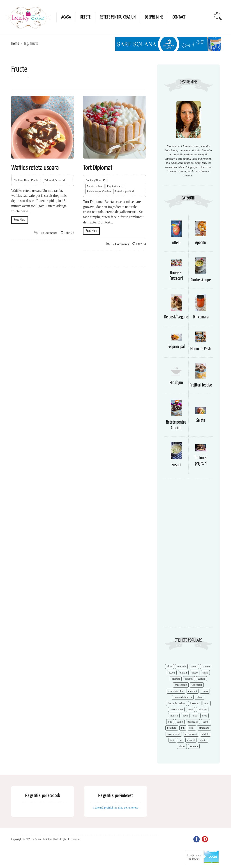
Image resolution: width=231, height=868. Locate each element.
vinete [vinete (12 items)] (203, 740)
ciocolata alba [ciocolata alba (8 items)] (176, 691)
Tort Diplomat (98, 168)
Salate (201, 421)
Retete (85, 17)
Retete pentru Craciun (118, 17)
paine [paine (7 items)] (180, 722)
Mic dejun (176, 383)
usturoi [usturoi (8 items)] (191, 740)
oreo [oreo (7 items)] (195, 716)
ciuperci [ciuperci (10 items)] (193, 691)
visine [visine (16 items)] (182, 746)
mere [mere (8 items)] (190, 709)
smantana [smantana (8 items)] (204, 728)
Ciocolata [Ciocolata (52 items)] (197, 685)
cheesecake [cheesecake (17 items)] (181, 685)
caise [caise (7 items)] (205, 673)
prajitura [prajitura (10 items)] (172, 728)
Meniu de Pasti (95, 186)
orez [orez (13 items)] (204, 716)
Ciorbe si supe (201, 280)
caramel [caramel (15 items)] (189, 679)
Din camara (201, 317)
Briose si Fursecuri (55, 180)
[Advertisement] (188, 555)
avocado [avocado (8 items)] (181, 666)
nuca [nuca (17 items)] (185, 716)
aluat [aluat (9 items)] (170, 666)
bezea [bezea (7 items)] (172, 673)
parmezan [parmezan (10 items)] (193, 722)
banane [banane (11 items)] (206, 666)
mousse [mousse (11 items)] (174, 716)
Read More (20, 220)
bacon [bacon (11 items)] (194, 666)
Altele (176, 243)
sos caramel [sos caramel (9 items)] (174, 734)
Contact (179, 17)
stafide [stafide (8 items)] (206, 734)
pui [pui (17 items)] (183, 728)
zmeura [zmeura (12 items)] (194, 746)
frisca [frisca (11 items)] (200, 697)
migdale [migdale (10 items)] (202, 709)
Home (15, 44)
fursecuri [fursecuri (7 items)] (195, 703)
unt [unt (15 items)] (181, 740)
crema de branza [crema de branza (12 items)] (183, 697)
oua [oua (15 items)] (170, 722)
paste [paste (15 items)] (206, 722)
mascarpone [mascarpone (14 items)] (176, 709)
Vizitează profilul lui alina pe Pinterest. (115, 808)
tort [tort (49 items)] (172, 740)
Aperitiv (201, 243)
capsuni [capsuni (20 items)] (176, 679)
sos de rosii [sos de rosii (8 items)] (191, 734)
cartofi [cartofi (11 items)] (201, 679)
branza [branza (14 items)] (183, 673)
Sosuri (176, 465)
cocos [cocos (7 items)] (205, 691)
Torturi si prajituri (124, 191)
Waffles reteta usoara (35, 168)
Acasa (66, 17)
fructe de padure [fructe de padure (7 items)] (176, 703)
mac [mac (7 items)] (207, 703)
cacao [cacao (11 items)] (195, 673)
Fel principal (176, 347)
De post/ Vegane (176, 317)
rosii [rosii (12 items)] (192, 728)
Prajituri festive (115, 186)
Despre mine (154, 17)
